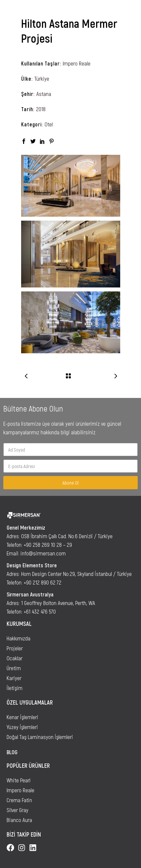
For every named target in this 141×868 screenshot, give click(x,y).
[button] (130, 10)
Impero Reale (77, 63)
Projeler (15, 648)
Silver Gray (18, 810)
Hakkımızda (18, 638)
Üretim (14, 668)
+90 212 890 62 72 (43, 582)
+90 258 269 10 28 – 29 (48, 544)
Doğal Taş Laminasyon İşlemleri (40, 737)
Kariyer (14, 678)
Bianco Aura (19, 820)
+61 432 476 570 (40, 611)
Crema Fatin (19, 800)
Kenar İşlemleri (22, 717)
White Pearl (18, 780)
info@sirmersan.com (43, 553)
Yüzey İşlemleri (22, 727)
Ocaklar (15, 658)
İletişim (15, 688)
